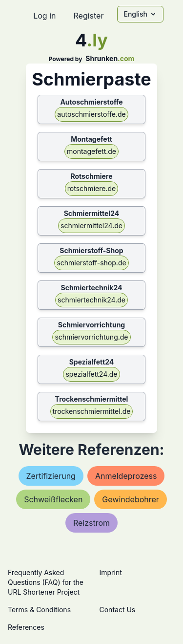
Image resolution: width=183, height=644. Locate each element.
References (26, 627)
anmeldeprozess (126, 476)
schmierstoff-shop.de (91, 263)
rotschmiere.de (91, 188)
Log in (44, 16)
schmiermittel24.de (91, 225)
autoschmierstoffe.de (91, 114)
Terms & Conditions (39, 610)
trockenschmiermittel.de (92, 411)
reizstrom (91, 523)
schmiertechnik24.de (91, 300)
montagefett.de (91, 151)
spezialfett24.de (91, 374)
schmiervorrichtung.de (91, 337)
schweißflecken (53, 499)
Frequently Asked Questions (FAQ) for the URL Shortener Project (46, 582)
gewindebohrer (130, 499)
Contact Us (118, 610)
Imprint (111, 572)
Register (88, 16)
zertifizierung (51, 476)
